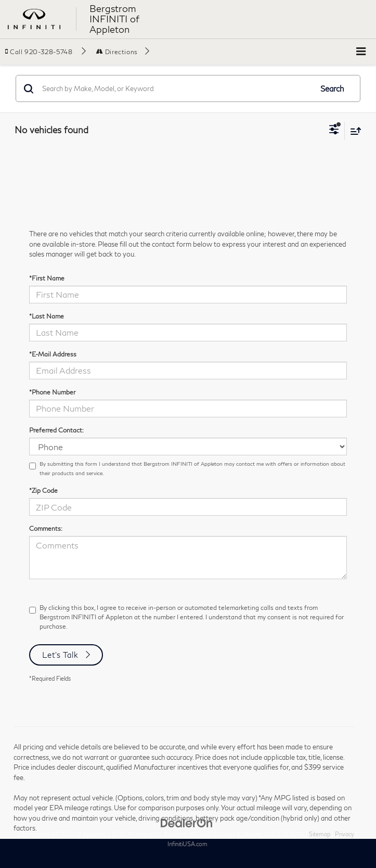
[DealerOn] (187, 822)
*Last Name (47, 316)
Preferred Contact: (56, 430)
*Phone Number (52, 392)
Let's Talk (60, 655)
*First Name (47, 278)
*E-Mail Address (53, 354)
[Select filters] (334, 131)
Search (332, 88)
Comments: (46, 528)
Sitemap (320, 834)
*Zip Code (43, 490)
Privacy (345, 834)
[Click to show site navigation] (361, 52)
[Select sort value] (353, 131)
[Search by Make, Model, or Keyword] (176, 88)
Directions (117, 52)
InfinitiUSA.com (187, 844)
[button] (46, 52)
